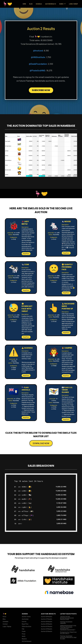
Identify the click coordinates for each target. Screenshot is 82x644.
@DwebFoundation (38, 64)
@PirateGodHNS (37, 70)
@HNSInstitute (38, 57)
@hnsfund (38, 50)
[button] (26, 254)
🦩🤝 (7, 4)
